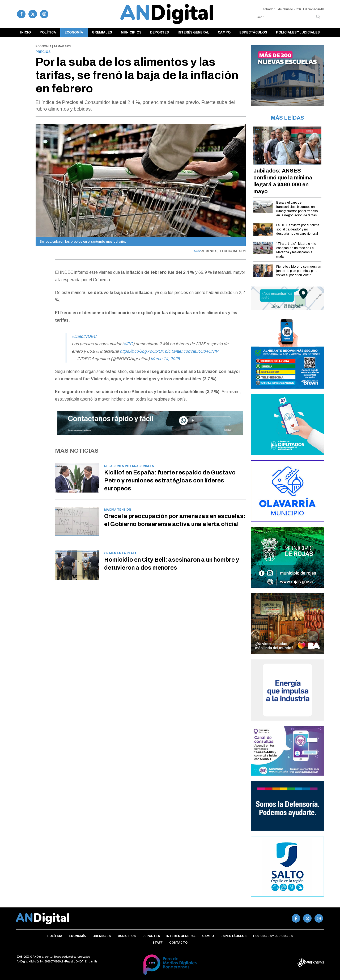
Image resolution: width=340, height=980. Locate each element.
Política (48, 32)
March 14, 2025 (165, 359)
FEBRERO (225, 251)
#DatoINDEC (84, 336)
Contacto (178, 943)
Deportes (160, 32)
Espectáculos (253, 32)
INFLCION (239, 251)
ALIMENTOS (209, 251)
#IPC (128, 344)
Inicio (25, 32)
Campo (224, 32)
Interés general (194, 32)
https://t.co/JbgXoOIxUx (142, 351)
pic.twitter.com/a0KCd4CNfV (192, 351)
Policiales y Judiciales (298, 32)
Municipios (131, 32)
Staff (158, 943)
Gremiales (102, 32)
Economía (74, 32)
